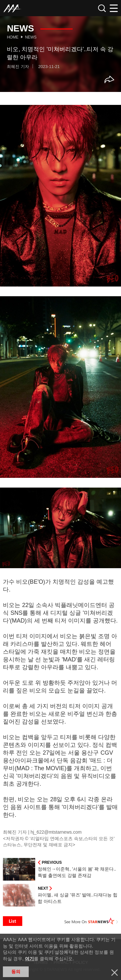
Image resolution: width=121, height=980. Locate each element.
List (13, 921)
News (31, 37)
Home (13, 37)
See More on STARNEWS (91, 921)
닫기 (115, 973)
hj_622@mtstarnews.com (56, 832)
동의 (16, 972)
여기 (29, 959)
